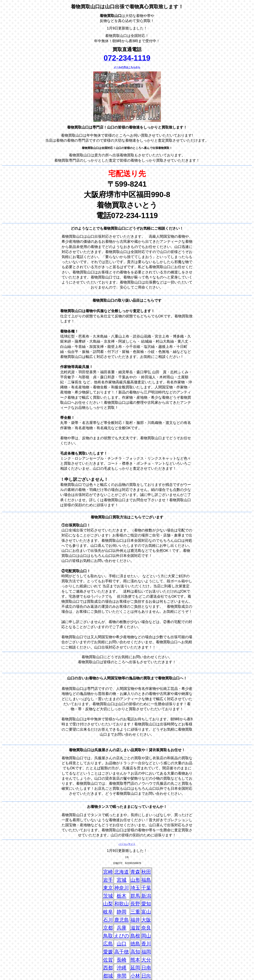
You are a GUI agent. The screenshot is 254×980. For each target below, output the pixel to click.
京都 (108, 928)
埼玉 (135, 888)
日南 (146, 968)
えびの (122, 936)
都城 (108, 976)
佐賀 (108, 960)
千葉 (146, 888)
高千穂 (122, 952)
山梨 (108, 904)
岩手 (108, 880)
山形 (135, 880)
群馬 (135, 896)
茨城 (108, 896)
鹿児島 (122, 920)
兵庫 (122, 928)
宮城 (122, 880)
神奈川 (122, 888)
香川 (146, 944)
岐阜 (108, 912)
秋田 (146, 872)
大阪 (146, 920)
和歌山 (122, 904)
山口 (122, 944)
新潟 (146, 896)
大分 (146, 960)
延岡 (135, 968)
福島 (146, 880)
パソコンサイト (127, 844)
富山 (146, 912)
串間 (122, 976)
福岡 (146, 952)
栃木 (122, 896)
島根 (135, 936)
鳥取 (108, 936)
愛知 (146, 904)
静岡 (122, 912)
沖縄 (122, 968)
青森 (135, 872)
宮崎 (108, 872)
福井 (135, 920)
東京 (108, 888)
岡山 (146, 936)
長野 (135, 904)
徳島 (135, 944)
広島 (108, 944)
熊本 (135, 960)
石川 (108, 920)
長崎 (122, 960)
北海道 (122, 872)
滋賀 (135, 928)
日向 (146, 976)
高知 (135, 952)
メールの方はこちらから (127, 67)
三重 (135, 912)
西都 (108, 968)
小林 (135, 976)
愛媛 (108, 952)
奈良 (146, 928)
